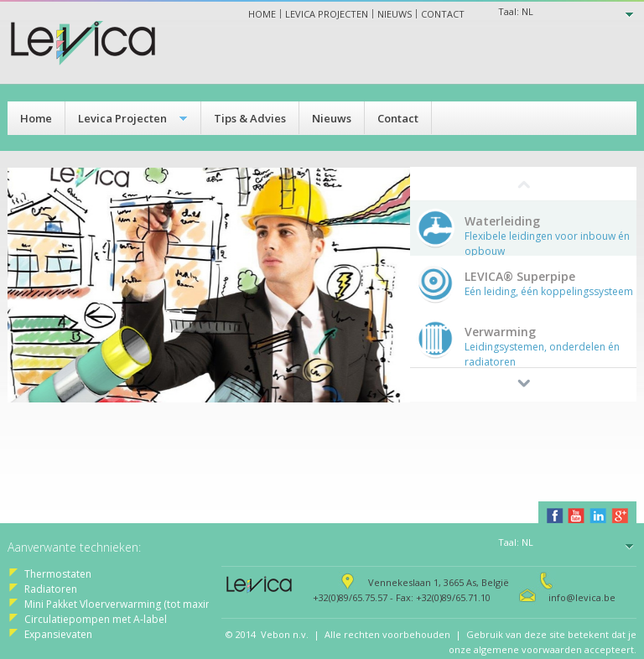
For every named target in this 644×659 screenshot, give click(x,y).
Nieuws (395, 14)
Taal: (516, 11)
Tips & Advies (250, 118)
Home (262, 14)
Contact (443, 14)
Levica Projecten (122, 118)
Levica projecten (327, 14)
